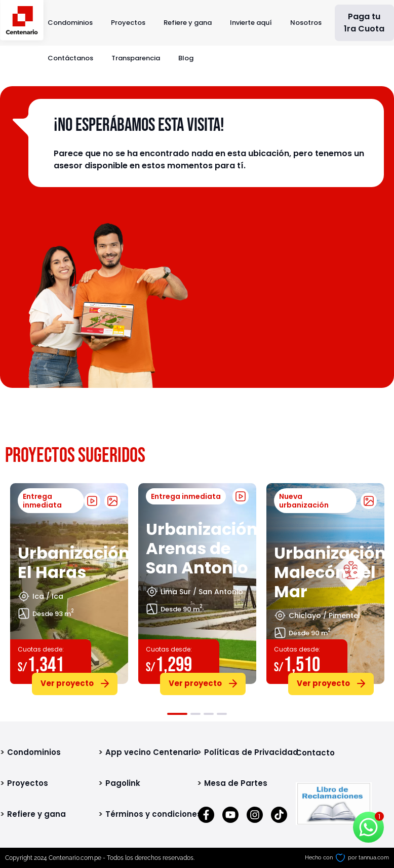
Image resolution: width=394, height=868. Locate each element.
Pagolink (123, 783)
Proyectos (128, 23)
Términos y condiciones (153, 814)
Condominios (70, 23)
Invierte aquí (251, 23)
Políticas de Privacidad (251, 752)
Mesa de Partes (236, 783)
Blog (186, 58)
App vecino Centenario (152, 752)
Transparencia (136, 58)
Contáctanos (70, 58)
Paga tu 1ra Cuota (364, 23)
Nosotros (306, 23)
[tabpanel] (69, 587)
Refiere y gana (188, 23)
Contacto (315, 753)
